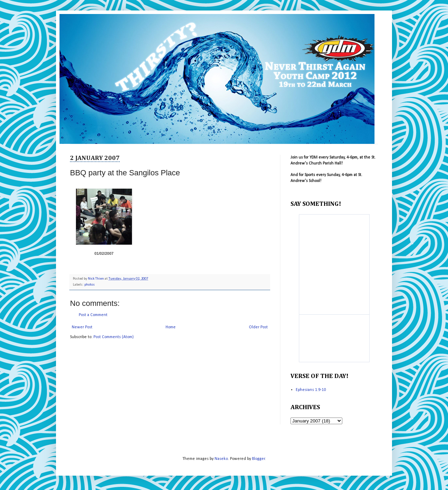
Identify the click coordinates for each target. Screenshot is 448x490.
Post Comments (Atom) (114, 337)
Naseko (221, 459)
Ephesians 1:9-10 (311, 390)
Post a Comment (93, 315)
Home (171, 327)
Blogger (258, 459)
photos (90, 285)
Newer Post (82, 327)
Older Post (258, 327)
